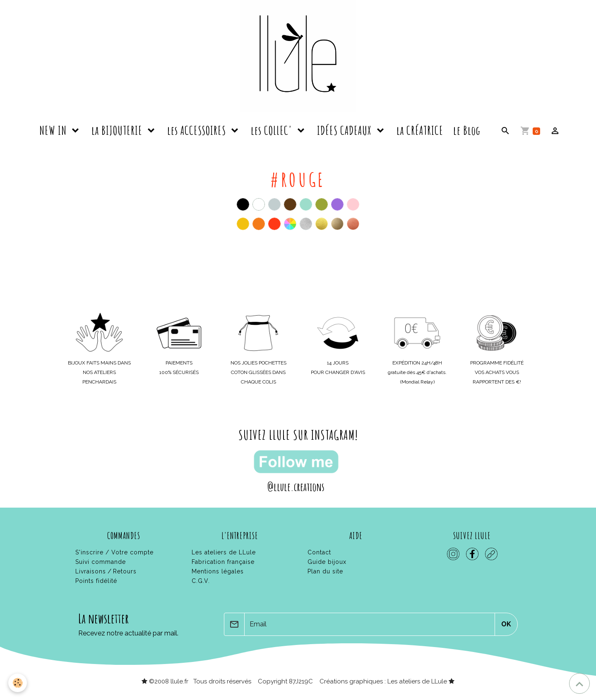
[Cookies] (18, 683)
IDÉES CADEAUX (346, 130)
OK (506, 624)
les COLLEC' (273, 130)
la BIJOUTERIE (118, 130)
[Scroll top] (579, 683)
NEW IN (54, 130)
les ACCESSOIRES (198, 130)
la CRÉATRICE (420, 130)
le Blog (467, 130)
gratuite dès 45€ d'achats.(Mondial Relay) (417, 372)
